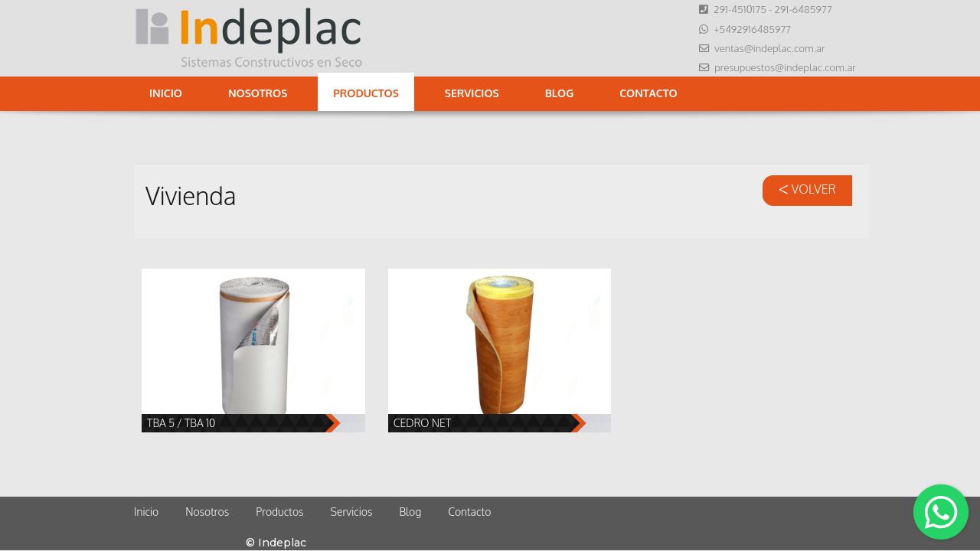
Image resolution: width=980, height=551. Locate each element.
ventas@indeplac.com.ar (769, 48)
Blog (560, 93)
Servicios (472, 93)
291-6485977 (803, 9)
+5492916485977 (752, 29)
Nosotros (258, 93)
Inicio (166, 93)
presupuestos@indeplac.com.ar (785, 67)
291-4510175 (740, 9)
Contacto (648, 93)
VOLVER (807, 189)
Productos (366, 93)
